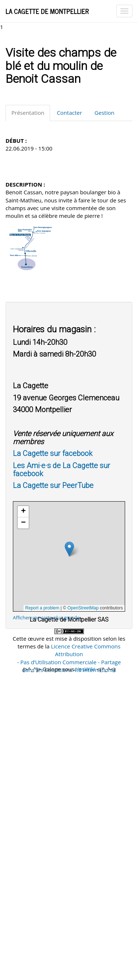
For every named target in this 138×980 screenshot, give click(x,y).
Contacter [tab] (69, 113)
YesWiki (86, 669)
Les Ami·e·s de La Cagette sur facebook (61, 470)
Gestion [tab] (105, 113)
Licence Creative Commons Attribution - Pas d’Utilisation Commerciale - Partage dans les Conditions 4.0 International (69, 658)
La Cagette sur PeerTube (53, 485)
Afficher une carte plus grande (46, 618)
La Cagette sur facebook (53, 453)
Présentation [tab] (28, 113)
